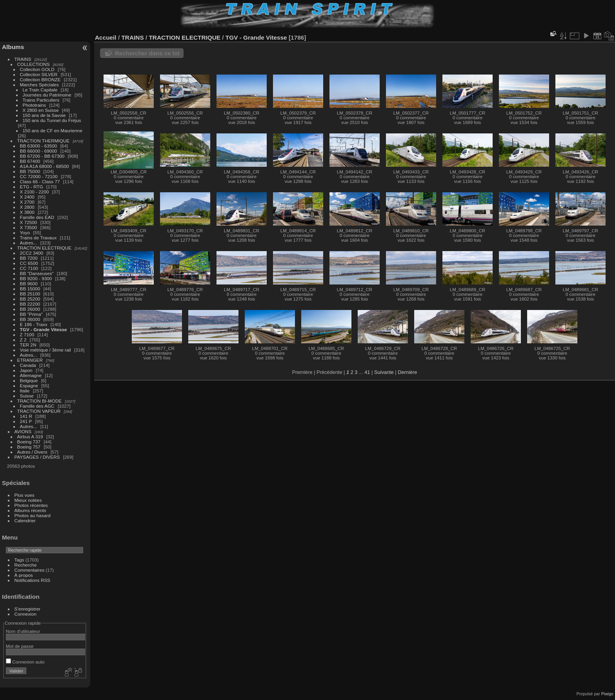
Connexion (25, 614)
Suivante (384, 372)
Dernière (407, 372)
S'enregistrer (27, 609)
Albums (13, 47)
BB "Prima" (31, 314)
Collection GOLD (37, 69)
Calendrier (25, 520)
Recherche (26, 565)
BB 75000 (30, 171)
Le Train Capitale (40, 90)
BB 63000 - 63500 (39, 146)
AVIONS (23, 431)
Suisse (27, 396)
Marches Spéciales (39, 85)
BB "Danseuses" (37, 273)
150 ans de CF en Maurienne (53, 130)
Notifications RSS (33, 580)
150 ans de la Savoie (44, 115)
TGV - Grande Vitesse (44, 329)
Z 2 (23, 340)
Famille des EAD (37, 217)
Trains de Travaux (38, 238)
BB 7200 (29, 258)
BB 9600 (29, 283)
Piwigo (607, 694)
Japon (26, 370)
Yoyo (25, 232)
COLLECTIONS (34, 64)
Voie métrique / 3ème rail (45, 350)
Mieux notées (28, 500)
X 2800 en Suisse (41, 110)
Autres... (29, 243)
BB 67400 (30, 161)
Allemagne (31, 375)
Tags (19, 560)
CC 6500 (29, 263)
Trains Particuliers (41, 100)
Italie (25, 391)
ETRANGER (30, 360)
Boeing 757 (29, 447)
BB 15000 (30, 289)
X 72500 (29, 222)
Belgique (29, 380)
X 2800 (27, 207)
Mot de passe (20, 646)
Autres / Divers (32, 452)
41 (367, 372)
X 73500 (29, 227)
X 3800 (27, 212)
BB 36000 (30, 319)
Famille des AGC (37, 406)
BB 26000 (30, 309)
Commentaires (30, 570)
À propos (24, 575)
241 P (26, 421)
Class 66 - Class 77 (40, 181)
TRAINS (23, 59)
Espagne (29, 386)
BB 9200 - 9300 (36, 278)
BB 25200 (30, 299)
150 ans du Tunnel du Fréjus (52, 120)
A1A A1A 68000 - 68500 (45, 166)
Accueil (106, 37)
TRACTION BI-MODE (40, 401)
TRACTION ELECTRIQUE (45, 248)
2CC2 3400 (32, 253)
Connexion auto (25, 662)
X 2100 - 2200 (35, 192)
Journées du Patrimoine (47, 95)
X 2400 (27, 197)
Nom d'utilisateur (23, 631)
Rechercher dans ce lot (147, 53)
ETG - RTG (32, 187)
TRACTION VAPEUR (39, 411)
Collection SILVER (39, 74)
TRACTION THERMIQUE (44, 141)
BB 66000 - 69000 (39, 151)
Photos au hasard (33, 515)
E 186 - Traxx (34, 324)
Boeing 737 (29, 442)
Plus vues (25, 495)
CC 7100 (29, 268)
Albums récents (30, 510)
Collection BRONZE (40, 79)
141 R (26, 416)
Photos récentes (31, 505)
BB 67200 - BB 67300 (42, 156)
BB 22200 (30, 304)
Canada (28, 365)
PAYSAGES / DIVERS (37, 457)
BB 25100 (30, 294)
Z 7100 (27, 335)
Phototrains (35, 105)
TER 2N (28, 345)
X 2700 (27, 202)
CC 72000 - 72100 (39, 176)
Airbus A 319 (30, 437)
